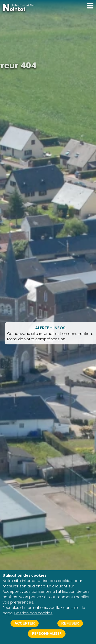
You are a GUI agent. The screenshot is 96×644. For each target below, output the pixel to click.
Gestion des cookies (33, 613)
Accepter (25, 623)
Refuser (70, 623)
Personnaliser (47, 634)
